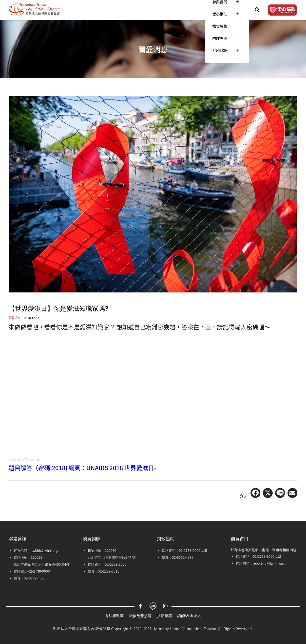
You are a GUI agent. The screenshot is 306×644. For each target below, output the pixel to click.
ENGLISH (236, 10)
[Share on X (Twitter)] (268, 493)
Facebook (141, 606)
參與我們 (152, 10)
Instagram (165, 606)
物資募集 (197, 10)
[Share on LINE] (280, 493)
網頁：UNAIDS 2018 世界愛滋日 (113, 468)
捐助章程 (164, 616)
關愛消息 (108, 10)
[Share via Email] (292, 493)
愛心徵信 (174, 10)
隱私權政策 (114, 616)
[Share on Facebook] (255, 493)
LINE (153, 606)
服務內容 (130, 10)
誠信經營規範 (140, 616)
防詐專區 (216, 10)
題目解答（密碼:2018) (38, 468)
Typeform (33, 460)
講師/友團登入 (189, 616)
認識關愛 (85, 10)
